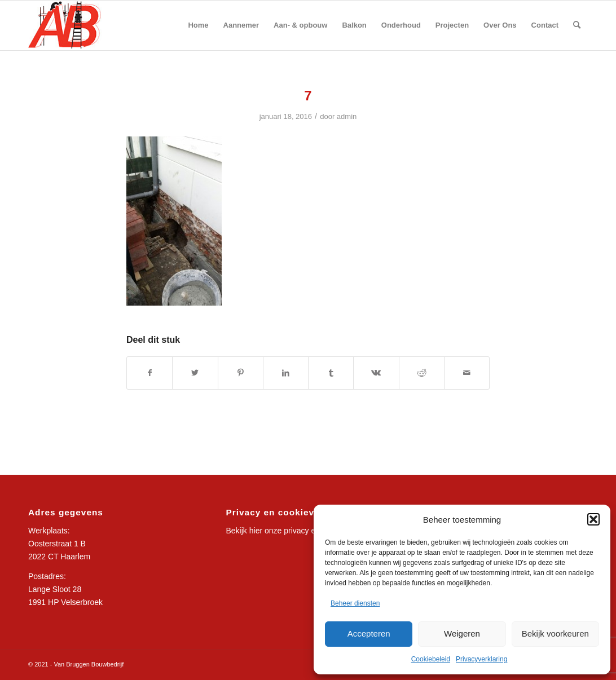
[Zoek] (577, 25)
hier (256, 531)
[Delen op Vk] (376, 373)
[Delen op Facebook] (149, 373)
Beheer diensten (355, 603)
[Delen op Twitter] (195, 373)
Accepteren (369, 633)
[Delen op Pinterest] (241, 373)
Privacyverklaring (481, 659)
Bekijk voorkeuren (555, 633)
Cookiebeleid (431, 659)
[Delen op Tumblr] (331, 373)
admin (347, 116)
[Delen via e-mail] (467, 373)
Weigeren (462, 633)
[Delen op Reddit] (422, 373)
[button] (593, 519)
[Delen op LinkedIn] (286, 373)
